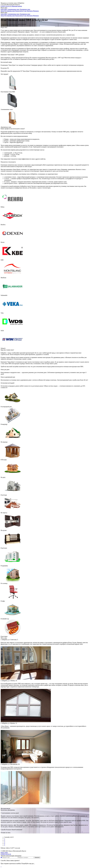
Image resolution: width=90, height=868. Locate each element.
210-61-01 (6, 6)
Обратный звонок (17, 6)
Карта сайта (4, 853)
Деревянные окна (25, 9)
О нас (25, 11)
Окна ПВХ (4, 9)
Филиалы (36, 11)
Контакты (30, 11)
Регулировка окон (10, 11)
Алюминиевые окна (13, 9)
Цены (2, 11)
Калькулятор (19, 11)
